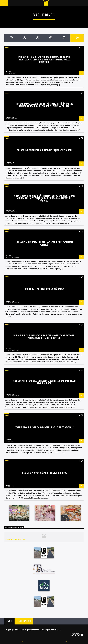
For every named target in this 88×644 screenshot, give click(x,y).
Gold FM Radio (11, 72)
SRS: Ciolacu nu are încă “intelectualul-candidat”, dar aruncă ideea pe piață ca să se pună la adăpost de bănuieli (45, 198)
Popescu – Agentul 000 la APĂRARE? (45, 289)
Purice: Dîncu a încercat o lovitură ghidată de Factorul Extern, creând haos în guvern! (44, 337)
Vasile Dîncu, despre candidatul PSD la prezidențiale (45, 427)
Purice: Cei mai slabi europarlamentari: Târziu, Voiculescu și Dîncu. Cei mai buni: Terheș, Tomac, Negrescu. (44, 59)
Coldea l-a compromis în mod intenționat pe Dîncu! (45, 150)
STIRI (7, 48)
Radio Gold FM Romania (15, 539)
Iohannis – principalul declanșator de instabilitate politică (45, 243)
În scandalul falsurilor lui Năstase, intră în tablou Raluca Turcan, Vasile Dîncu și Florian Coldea (45, 105)
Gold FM (9, 440)
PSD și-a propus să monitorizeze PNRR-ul (44, 473)
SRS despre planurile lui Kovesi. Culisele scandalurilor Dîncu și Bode (45, 382)
